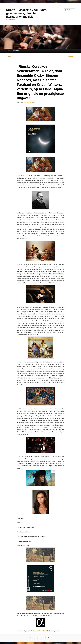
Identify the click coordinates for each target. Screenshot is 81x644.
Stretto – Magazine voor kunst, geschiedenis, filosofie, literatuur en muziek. (27, 13)
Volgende (72, 57)
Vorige (9, 57)
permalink (57, 631)
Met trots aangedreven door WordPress (41, 638)
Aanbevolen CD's (36, 631)
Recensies (16, 51)
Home (8, 51)
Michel (45, 631)
